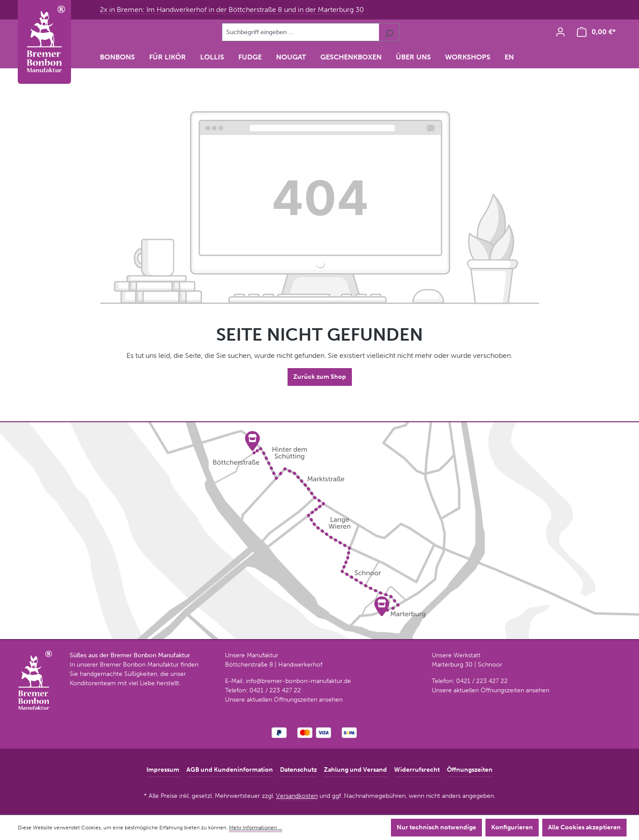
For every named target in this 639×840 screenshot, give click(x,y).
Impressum (163, 770)
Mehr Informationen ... (256, 828)
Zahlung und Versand (355, 770)
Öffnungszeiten (470, 770)
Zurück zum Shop (320, 377)
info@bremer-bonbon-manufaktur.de (298, 681)
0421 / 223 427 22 (275, 690)
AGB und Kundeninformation (230, 770)
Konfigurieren (512, 827)
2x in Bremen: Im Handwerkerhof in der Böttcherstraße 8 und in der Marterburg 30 (232, 10)
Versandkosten (297, 796)
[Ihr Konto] (560, 32)
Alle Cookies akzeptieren (584, 827)
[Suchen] (389, 32)
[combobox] (300, 32)
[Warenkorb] (596, 32)
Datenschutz (298, 770)
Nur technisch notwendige (436, 827)
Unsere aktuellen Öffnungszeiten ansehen (284, 700)
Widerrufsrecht (417, 770)
